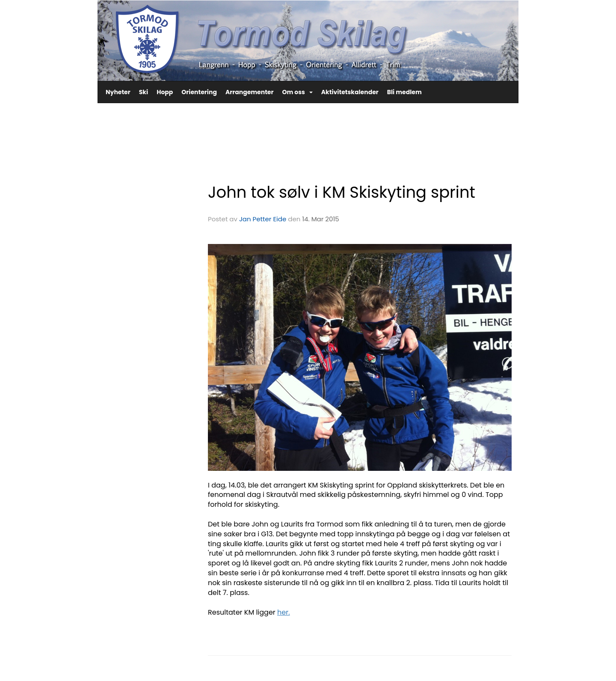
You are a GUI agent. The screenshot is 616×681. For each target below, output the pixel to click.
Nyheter (118, 92)
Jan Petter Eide (263, 219)
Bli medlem (404, 92)
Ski (144, 92)
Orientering (199, 92)
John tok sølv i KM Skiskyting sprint (342, 192)
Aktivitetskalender (350, 92)
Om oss (297, 92)
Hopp (165, 92)
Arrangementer (250, 92)
